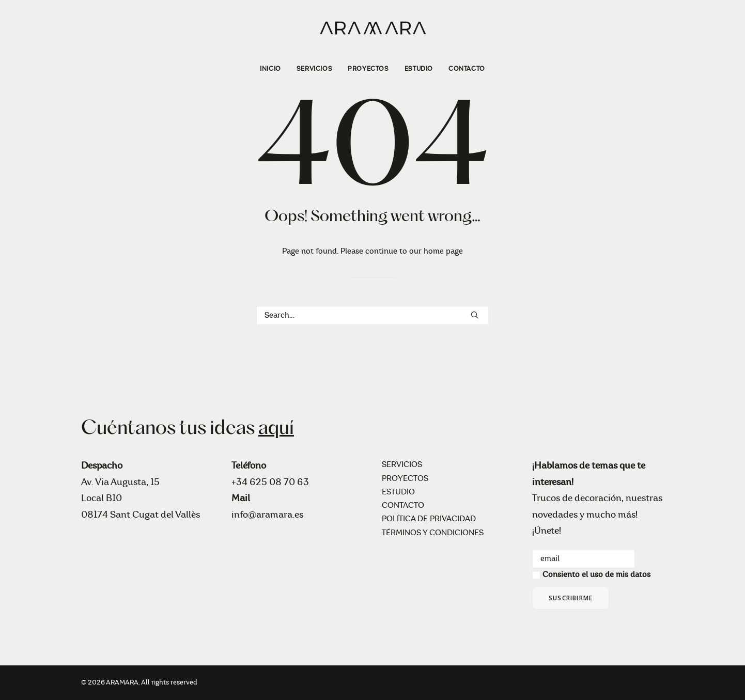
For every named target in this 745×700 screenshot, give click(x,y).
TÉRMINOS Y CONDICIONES (433, 533)
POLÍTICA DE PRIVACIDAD (429, 519)
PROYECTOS (368, 69)
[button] (475, 315)
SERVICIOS (314, 69)
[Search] (372, 315)
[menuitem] (274, 69)
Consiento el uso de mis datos (596, 575)
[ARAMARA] (372, 27)
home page (443, 251)
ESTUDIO (419, 69)
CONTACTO (467, 69)
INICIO (270, 69)
